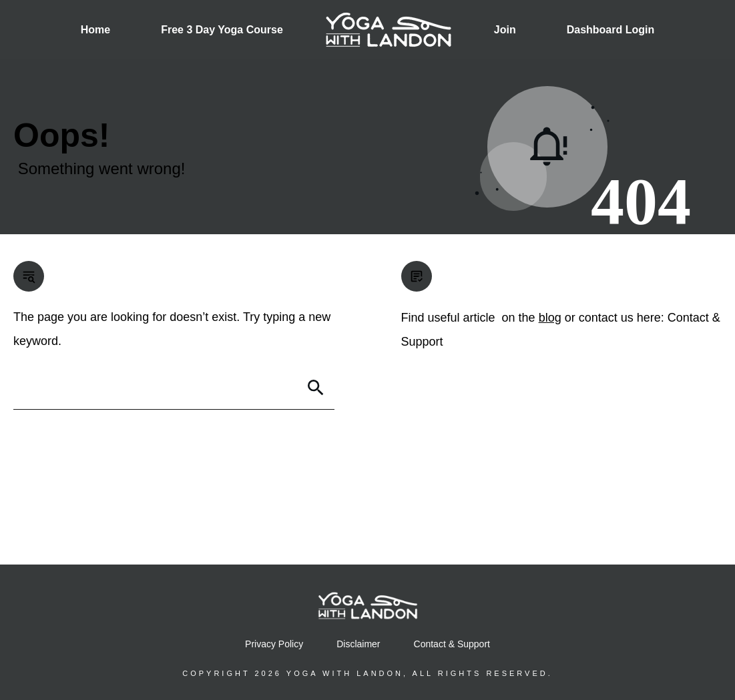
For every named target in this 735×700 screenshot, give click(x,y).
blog (550, 318)
